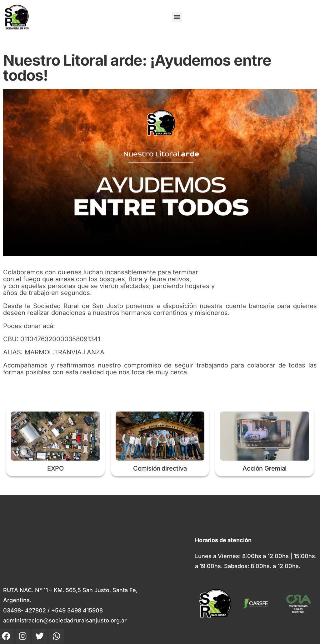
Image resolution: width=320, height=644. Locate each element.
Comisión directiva (160, 468)
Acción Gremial (264, 468)
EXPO (55, 468)
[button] (177, 17)
